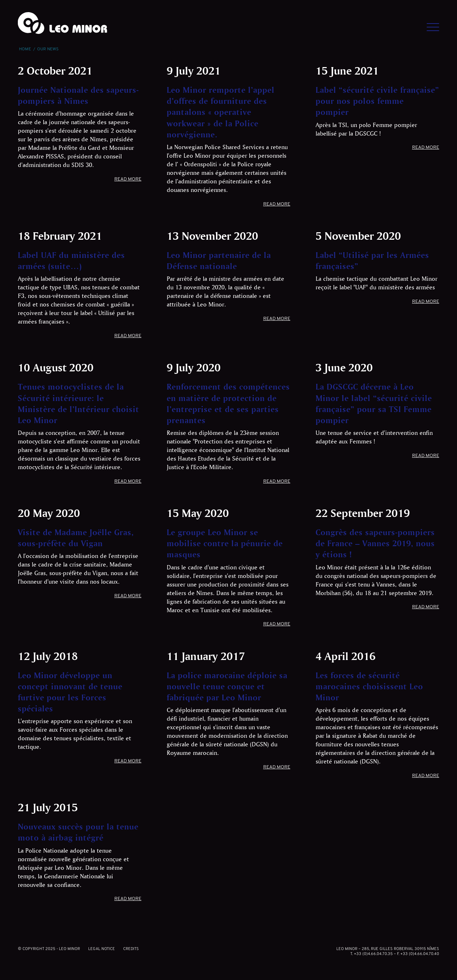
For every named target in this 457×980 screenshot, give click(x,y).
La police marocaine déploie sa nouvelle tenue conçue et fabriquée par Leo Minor (227, 686)
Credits (131, 949)
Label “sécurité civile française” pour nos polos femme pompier (377, 101)
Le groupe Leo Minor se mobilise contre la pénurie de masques (225, 543)
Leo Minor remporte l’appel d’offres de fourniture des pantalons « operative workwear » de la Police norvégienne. (221, 112)
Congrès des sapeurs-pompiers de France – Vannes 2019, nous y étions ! (375, 543)
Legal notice (102, 949)
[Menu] (428, 23)
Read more (128, 179)
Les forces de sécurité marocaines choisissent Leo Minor (369, 686)
